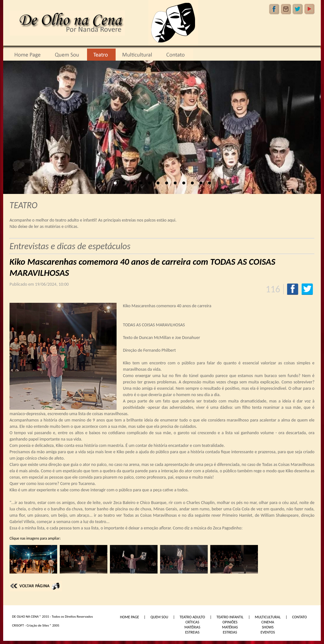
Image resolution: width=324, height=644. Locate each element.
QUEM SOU (159, 617)
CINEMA (268, 622)
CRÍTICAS (192, 622)
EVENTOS (268, 632)
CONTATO (300, 617)
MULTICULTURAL (268, 617)
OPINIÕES (230, 622)
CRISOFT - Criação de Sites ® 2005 (36, 625)
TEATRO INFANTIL (230, 617)
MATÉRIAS (192, 627)
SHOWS (268, 627)
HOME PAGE (130, 617)
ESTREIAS (192, 632)
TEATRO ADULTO (192, 617)
